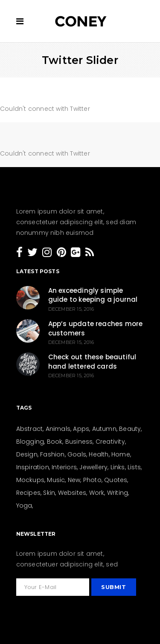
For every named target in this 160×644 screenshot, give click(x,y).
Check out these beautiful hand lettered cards (92, 362)
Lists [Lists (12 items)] (134, 467)
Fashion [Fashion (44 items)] (52, 454)
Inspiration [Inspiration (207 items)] (33, 467)
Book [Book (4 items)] (55, 442)
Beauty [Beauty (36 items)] (130, 429)
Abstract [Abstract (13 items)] (30, 429)
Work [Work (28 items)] (97, 493)
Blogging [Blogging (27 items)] (30, 442)
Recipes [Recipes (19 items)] (28, 493)
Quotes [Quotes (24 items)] (116, 480)
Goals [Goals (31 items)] (77, 454)
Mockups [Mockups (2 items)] (30, 480)
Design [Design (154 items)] (27, 454)
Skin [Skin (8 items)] (49, 493)
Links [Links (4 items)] (118, 467)
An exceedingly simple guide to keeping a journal (93, 295)
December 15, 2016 (71, 309)
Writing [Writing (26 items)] (118, 493)
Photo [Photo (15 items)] (92, 480)
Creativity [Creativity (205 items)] (110, 442)
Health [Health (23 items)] (99, 454)
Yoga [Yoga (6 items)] (24, 505)
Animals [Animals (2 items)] (58, 429)
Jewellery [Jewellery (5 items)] (93, 467)
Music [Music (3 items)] (56, 480)
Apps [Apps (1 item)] (81, 429)
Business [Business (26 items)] (79, 442)
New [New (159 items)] (74, 480)
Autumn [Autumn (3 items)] (104, 429)
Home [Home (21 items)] (121, 454)
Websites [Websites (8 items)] (72, 493)
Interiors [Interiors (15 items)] (64, 467)
